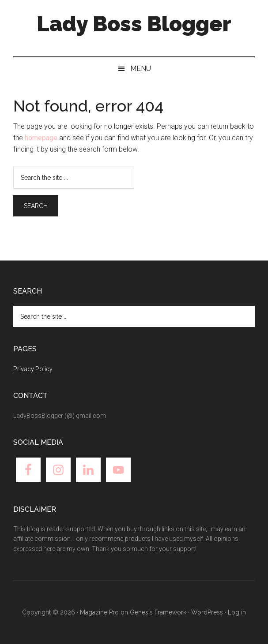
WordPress (207, 612)
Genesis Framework (158, 612)
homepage (41, 138)
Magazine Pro (99, 612)
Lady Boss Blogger (134, 24)
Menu (141, 69)
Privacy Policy (33, 369)
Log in (237, 612)
